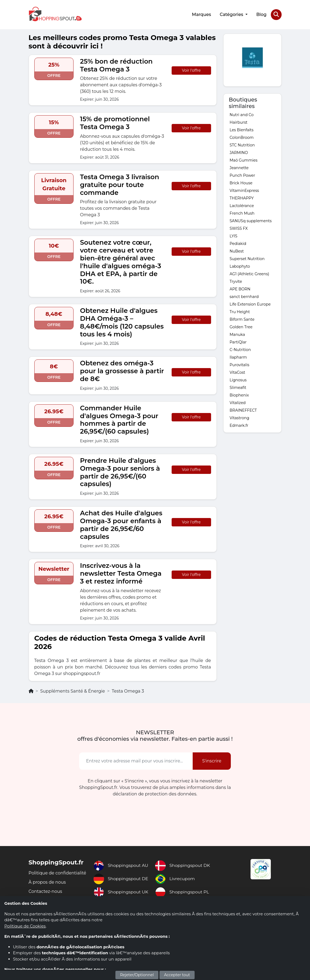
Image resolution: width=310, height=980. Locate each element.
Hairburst (239, 122)
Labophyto (240, 266)
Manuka (237, 334)
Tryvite (236, 281)
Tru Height (240, 311)
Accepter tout (177, 975)
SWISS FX (239, 228)
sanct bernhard (244, 296)
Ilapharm (238, 357)
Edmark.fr (239, 425)
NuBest (237, 251)
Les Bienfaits (242, 129)
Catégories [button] (232, 14)
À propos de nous (48, 888)
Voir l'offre (191, 70)
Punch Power (242, 175)
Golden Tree (241, 326)
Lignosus (238, 379)
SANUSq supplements (251, 220)
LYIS (234, 235)
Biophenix (239, 395)
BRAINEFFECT (243, 410)
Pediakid (238, 243)
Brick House (241, 182)
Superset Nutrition (247, 258)
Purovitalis (240, 364)
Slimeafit (238, 387)
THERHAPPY (242, 198)
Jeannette (239, 167)
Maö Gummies (244, 160)
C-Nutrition (240, 349)
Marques (201, 14)
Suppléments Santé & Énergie (73, 691)
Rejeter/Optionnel (137, 975)
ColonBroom (242, 137)
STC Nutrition (242, 145)
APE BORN (240, 289)
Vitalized (238, 402)
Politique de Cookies (25, 926)
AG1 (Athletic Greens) (249, 273)
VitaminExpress (244, 190)
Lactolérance (242, 205)
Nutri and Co (242, 114)
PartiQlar (238, 342)
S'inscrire (212, 761)
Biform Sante (242, 319)
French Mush (242, 213)
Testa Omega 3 (128, 691)
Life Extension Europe (250, 304)
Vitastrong (240, 417)
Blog (261, 14)
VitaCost (238, 372)
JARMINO (239, 152)
